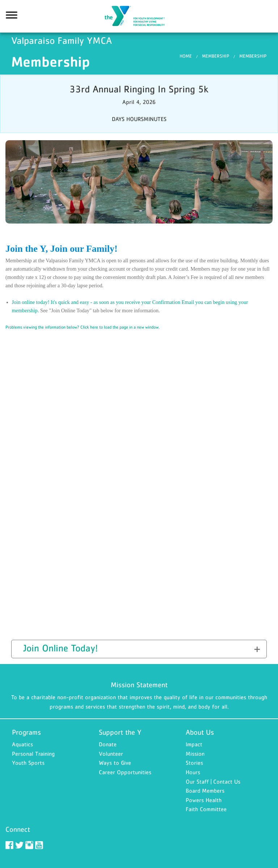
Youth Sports (28, 763)
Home (186, 56)
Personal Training (33, 754)
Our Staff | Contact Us (213, 781)
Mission (195, 754)
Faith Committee (206, 809)
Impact (194, 744)
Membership (216, 56)
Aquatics (22, 744)
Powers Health (204, 800)
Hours (193, 772)
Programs (26, 732)
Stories (194, 763)
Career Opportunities (125, 772)
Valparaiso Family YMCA (139, 16)
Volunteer (111, 754)
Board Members (205, 790)
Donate (108, 744)
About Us (200, 732)
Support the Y (120, 732)
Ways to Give (115, 763)
